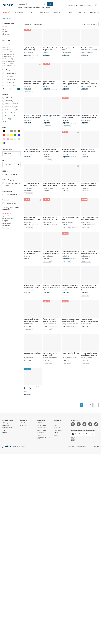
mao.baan (46, 154)
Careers (56, 433)
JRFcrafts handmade (88, 358)
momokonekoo (67, 53)
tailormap (27, 86)
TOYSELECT (28, 154)
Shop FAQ (23, 425)
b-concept (27, 256)
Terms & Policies (41, 430)
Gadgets (5, 221)
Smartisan (65, 154)
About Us (56, 423)
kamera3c (65, 188)
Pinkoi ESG (57, 428)
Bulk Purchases (41, 425)
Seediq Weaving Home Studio (72, 358)
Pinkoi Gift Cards (7, 428)
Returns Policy (41, 435)
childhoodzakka (86, 324)
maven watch (7, 223)
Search (50, 4)
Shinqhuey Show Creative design (73, 324)
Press (55, 425)
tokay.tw (46, 290)
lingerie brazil (28, 7)
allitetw (45, 53)
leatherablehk (85, 256)
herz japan (37, 7)
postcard (20, 7)
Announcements (41, 428)
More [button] (4, 121)
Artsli (26, 392)
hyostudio (46, 120)
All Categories (7, 19)
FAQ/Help (39, 423)
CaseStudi (84, 188)
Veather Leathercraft (50, 324)
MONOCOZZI (29, 120)
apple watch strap (8, 218)
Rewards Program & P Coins (43, 438)
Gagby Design (86, 222)
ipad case (6, 228)
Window (5, 32)
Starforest (84, 290)
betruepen (31, 53)
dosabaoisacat (29, 188)
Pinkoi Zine (6, 34)
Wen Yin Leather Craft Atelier (90, 86)
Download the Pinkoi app (83, 434)
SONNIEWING (29, 324)
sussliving (65, 290)
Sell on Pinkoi (73, 5)
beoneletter (28, 222)
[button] (19, 89)
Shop (4, 29)
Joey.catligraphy (48, 256)
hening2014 (85, 154)
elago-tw (46, 86)
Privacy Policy (41, 433)
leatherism (65, 256)
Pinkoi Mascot (58, 430)
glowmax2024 (48, 222)
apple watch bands (9, 216)
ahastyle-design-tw (87, 53)
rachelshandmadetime (50, 358)
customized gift (45, 7)
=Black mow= (28, 358)
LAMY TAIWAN (48, 188)
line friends (6, 226)
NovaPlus (65, 86)
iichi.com (56, 435)
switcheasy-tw (85, 120)
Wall (4, 430)
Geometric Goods (68, 222)
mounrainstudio (29, 290)
